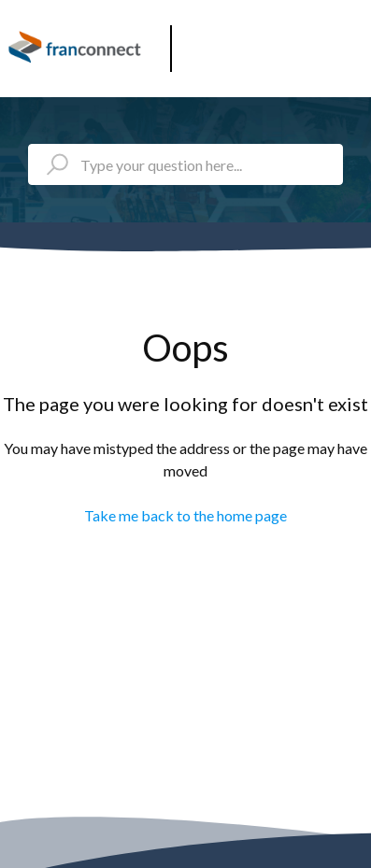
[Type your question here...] (185, 164)
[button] (350, 42)
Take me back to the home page (185, 515)
